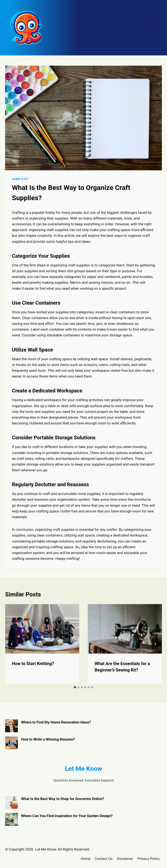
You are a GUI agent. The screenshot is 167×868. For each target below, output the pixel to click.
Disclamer (125, 859)
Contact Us (104, 859)
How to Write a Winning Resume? (48, 739)
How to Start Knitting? (33, 664)
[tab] (75, 687)
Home (86, 859)
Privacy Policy (149, 859)
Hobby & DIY (20, 179)
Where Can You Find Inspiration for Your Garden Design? (67, 816)
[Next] (155, 644)
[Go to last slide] (12, 644)
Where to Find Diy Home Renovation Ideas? (56, 722)
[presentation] (42, 629)
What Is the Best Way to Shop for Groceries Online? (63, 799)
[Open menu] (158, 28)
